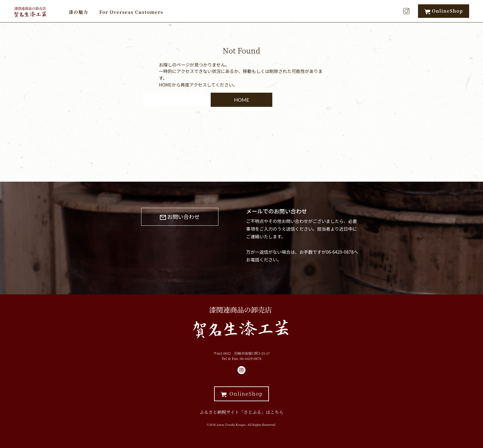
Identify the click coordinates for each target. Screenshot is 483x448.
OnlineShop (444, 11)
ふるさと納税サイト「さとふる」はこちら (241, 412)
